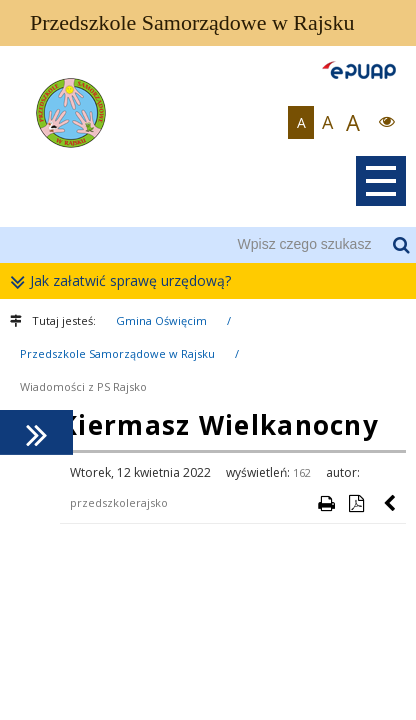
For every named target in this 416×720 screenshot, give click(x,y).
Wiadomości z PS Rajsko (83, 386)
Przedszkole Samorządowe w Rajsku (117, 353)
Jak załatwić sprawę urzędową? (125, 281)
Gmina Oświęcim (161, 320)
